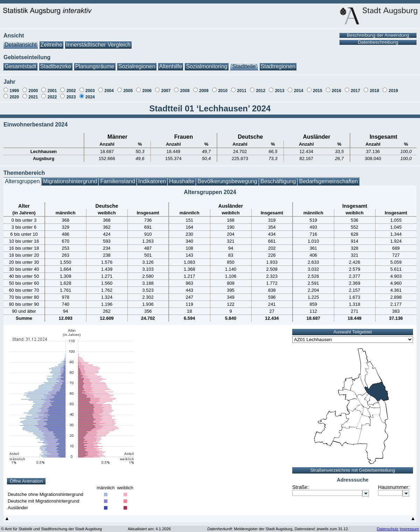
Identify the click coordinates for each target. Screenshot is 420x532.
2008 (185, 87)
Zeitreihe (51, 41)
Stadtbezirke (56, 63)
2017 (355, 87)
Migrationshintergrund (70, 178)
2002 (71, 87)
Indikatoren (152, 178)
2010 (223, 87)
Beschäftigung (278, 178)
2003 (90, 87)
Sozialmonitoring (206, 63)
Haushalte (182, 178)
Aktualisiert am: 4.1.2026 (149, 525)
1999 (14, 87)
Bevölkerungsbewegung (227, 178)
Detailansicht (21, 41)
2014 (299, 87)
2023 (71, 94)
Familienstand (118, 178)
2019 (394, 87)
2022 (52, 94)
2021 (33, 94)
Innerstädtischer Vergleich (98, 41)
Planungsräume (95, 63)
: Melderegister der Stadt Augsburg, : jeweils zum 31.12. (278, 525)
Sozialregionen (137, 63)
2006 (147, 87)
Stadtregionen (278, 63)
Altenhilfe (171, 63)
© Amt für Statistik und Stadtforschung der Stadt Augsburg (51, 525)
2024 (90, 94)
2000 (33, 87)
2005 (128, 87)
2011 (242, 87)
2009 (204, 87)
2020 (14, 94)
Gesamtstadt (20, 63)
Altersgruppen (22, 178)
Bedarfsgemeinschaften (328, 178)
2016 (337, 87)
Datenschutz (387, 525)
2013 (280, 87)
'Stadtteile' (244, 63)
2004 (109, 87)
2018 (374, 87)
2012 (261, 87)
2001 (52, 87)
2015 (318, 87)
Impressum (409, 525)
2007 (166, 87)
